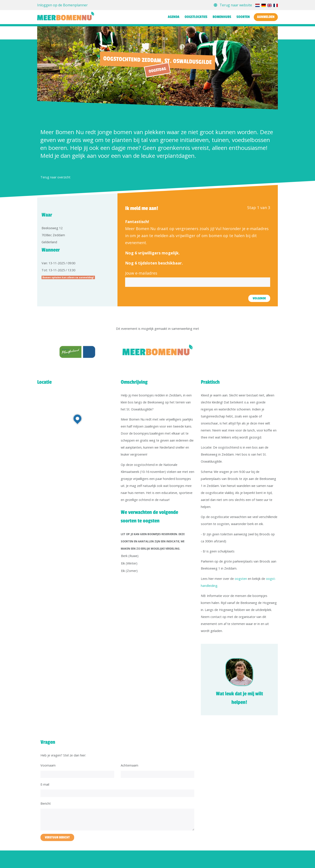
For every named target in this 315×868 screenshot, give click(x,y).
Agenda (174, 17)
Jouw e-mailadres (141, 273)
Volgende (259, 298)
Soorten (243, 17)
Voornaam (48, 765)
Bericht (46, 803)
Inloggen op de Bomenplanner (62, 5)
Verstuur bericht (57, 837)
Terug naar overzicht (55, 177)
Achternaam (129, 765)
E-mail (45, 784)
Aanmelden (266, 17)
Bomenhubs (222, 17)
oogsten (241, 579)
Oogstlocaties (196, 17)
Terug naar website (233, 5)
